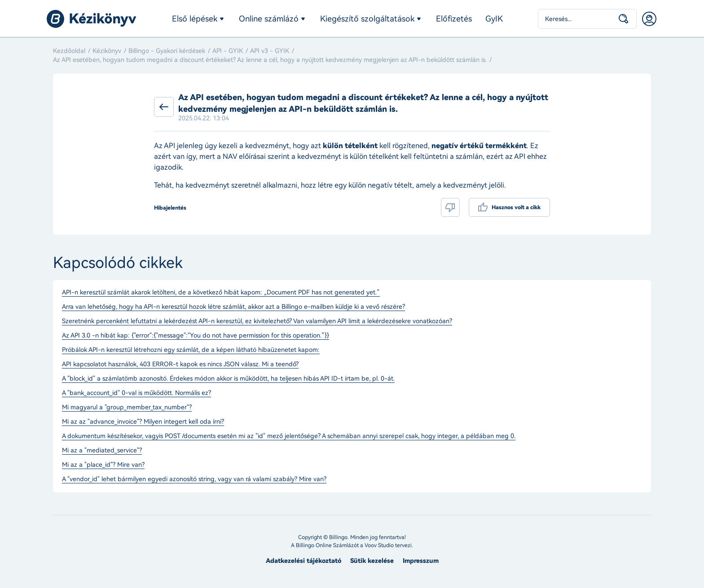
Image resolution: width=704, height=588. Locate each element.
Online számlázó (269, 19)
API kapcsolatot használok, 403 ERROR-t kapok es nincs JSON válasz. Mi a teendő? (180, 364)
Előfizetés (454, 19)
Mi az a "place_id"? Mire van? (103, 465)
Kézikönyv (107, 51)
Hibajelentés (170, 208)
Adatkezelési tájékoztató (304, 561)
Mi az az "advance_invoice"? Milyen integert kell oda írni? (143, 422)
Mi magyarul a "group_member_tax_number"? (127, 408)
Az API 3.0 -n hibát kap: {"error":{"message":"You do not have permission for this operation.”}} (196, 336)
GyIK (494, 19)
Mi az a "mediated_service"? (102, 451)
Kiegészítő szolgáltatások (367, 19)
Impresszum (421, 561)
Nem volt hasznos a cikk (450, 207)
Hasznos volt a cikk (516, 207)
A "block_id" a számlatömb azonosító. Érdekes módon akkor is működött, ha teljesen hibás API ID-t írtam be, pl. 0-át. (228, 379)
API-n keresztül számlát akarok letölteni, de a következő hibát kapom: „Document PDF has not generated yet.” (221, 293)
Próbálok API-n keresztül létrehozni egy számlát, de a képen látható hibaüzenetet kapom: (191, 350)
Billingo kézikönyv (92, 19)
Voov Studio (379, 545)
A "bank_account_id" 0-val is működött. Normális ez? (136, 393)
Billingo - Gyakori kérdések (167, 51)
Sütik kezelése (372, 561)
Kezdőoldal (69, 51)
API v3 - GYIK (270, 51)
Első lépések (195, 19)
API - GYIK (228, 51)
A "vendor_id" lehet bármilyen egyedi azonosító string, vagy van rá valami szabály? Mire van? (194, 479)
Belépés (649, 19)
